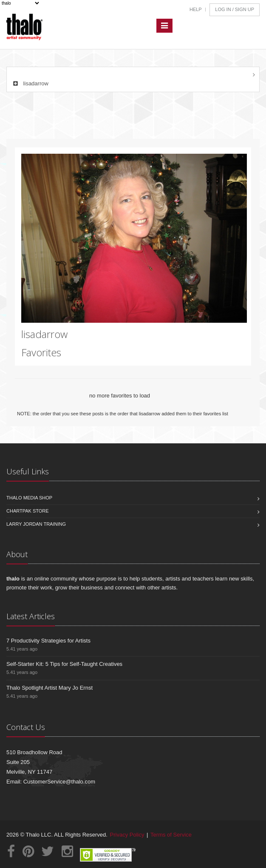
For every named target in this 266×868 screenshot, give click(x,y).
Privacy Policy (127, 835)
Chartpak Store (28, 511)
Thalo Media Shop (29, 498)
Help (196, 9)
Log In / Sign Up (235, 9)
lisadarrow (30, 83)
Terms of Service (171, 835)
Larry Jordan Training (36, 524)
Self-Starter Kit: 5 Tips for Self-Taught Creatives (64, 664)
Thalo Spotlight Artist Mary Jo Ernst (50, 688)
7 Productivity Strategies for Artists (48, 641)
